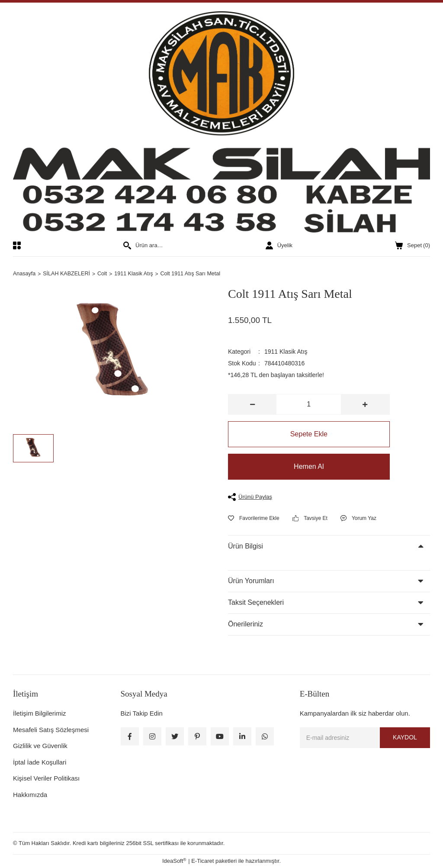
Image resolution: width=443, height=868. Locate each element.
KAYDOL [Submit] (405, 738)
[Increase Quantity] (365, 405)
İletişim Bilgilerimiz (40, 714)
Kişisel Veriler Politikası (46, 779)
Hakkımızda (30, 795)
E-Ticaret (202, 861)
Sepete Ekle (309, 434)
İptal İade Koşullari (40, 762)
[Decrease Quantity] (252, 405)
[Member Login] (279, 245)
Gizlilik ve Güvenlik (40, 746)
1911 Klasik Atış (286, 352)
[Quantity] (309, 405)
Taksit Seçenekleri (256, 603)
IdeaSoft (174, 861)
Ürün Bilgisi (246, 546)
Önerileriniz (246, 624)
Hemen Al (309, 467)
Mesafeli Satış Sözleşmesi (51, 730)
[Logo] (221, 122)
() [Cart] (413, 245)
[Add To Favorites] (254, 518)
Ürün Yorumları (251, 581)
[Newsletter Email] (365, 738)
